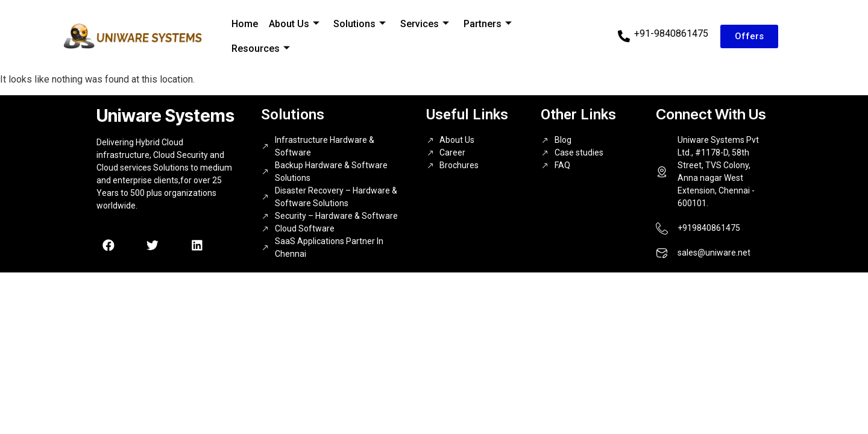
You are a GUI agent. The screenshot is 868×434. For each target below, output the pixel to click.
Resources (260, 48)
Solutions (357, 24)
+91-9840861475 (671, 33)
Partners (483, 24)
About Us (292, 24)
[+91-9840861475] (624, 36)
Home (244, 24)
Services (421, 24)
